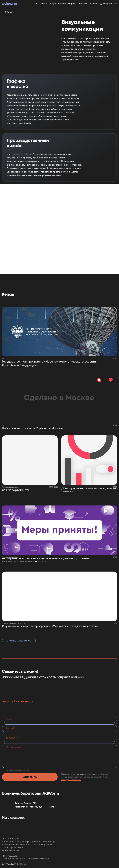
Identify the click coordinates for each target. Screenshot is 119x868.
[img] (30, 460)
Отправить (30, 777)
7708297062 (12, 856)
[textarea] (59, 756)
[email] (59, 728)
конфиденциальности (71, 780)
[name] (59, 719)
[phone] (59, 738)
